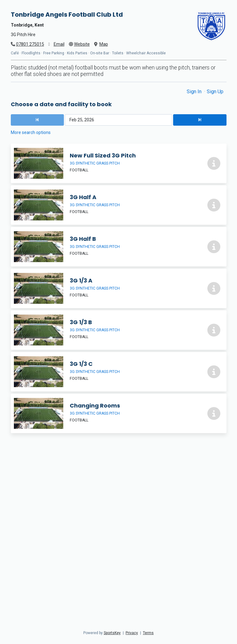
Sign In (195, 92)
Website (82, 44)
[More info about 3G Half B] (214, 247)
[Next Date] (200, 120)
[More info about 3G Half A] (214, 205)
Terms (148, 633)
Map (104, 44)
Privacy (132, 633)
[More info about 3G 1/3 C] (214, 372)
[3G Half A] (119, 205)
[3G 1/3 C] (119, 372)
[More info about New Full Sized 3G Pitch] (214, 163)
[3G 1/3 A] (119, 288)
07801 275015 (30, 44)
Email (59, 44)
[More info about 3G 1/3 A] (214, 288)
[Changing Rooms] (119, 413)
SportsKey (112, 633)
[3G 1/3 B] (119, 330)
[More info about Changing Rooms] (214, 413)
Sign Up (215, 92)
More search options (31, 132)
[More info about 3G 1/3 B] (214, 330)
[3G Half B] (119, 247)
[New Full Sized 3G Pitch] (119, 163)
